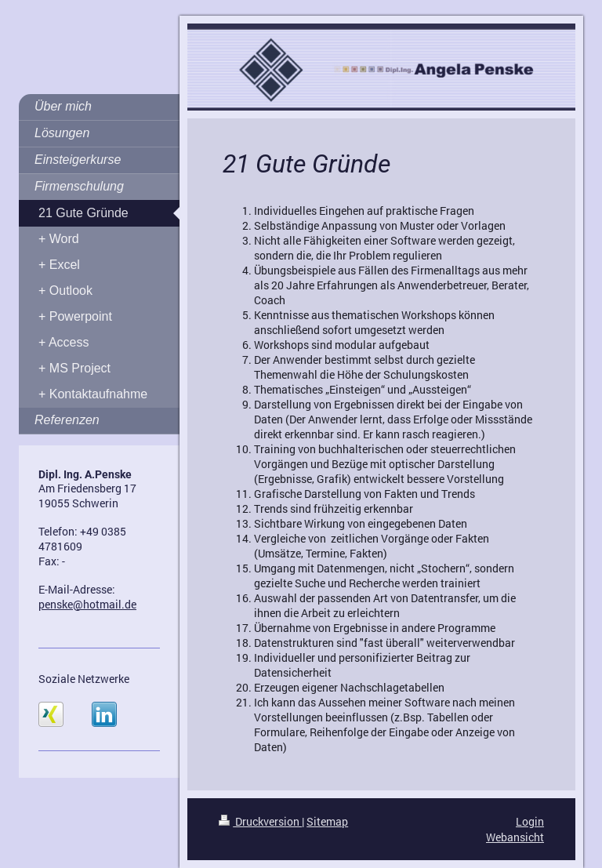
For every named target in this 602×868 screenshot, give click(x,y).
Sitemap (327, 821)
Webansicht (515, 837)
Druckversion (260, 821)
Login (530, 821)
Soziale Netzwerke (84, 679)
